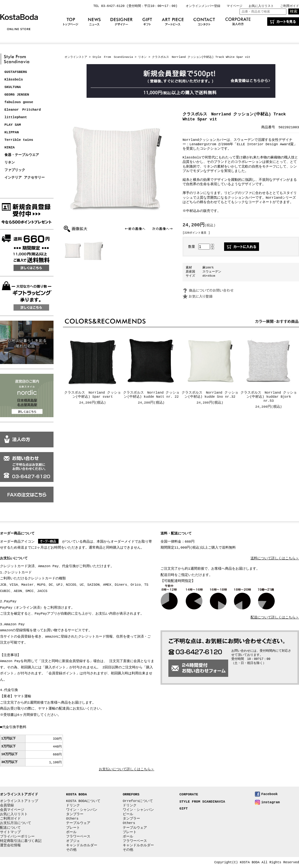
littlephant (16, 117)
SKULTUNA (13, 87)
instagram (271, 802)
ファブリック (15, 170)
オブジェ (73, 841)
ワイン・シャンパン (82, 810)
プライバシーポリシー (17, 836)
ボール (71, 832)
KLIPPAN (12, 133)
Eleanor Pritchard (23, 110)
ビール (128, 814)
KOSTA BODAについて (83, 801)
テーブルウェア (78, 823)
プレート (73, 828)
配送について (10, 828)
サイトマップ (10, 832)
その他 (71, 850)
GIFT (183, 809)
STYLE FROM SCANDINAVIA (202, 802)
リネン (10, 163)
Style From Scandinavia (113, 57)
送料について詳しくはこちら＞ (275, 558)
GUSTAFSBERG (16, 72)
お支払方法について (16, 823)
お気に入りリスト (261, 6)
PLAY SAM (13, 125)
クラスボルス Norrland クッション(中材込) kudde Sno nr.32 (210, 395)
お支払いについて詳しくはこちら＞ (127, 769)
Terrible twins (19, 140)
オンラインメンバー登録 (203, 6)
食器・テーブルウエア (22, 155)
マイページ (234, 6)
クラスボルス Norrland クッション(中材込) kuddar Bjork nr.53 (269, 397)
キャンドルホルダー (82, 845)
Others (72, 818)
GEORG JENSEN (17, 95)
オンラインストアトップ (19, 801)
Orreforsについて (138, 801)
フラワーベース (78, 836)
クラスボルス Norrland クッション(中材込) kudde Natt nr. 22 (151, 395)
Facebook (269, 794)
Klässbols (14, 80)
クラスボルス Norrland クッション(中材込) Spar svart (93, 395)
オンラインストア (76, 57)
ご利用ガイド (290, 6)
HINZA (10, 148)
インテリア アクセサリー (25, 178)
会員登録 (7, 805)
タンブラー (75, 814)
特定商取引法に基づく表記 (21, 841)
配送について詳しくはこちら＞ (275, 618)
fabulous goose (19, 102)
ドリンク (73, 805)
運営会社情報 (10, 845)
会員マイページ (12, 810)
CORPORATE (189, 795)
